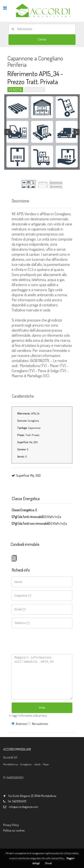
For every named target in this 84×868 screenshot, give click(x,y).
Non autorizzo (38, 724)
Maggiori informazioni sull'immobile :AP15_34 (42, 677)
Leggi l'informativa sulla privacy (29, 715)
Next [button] (77, 132)
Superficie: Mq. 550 (26, 475)
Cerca (42, 39)
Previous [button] (7, 132)
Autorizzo (19, 724)
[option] (42, 132)
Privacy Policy (11, 825)
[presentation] (41, 639)
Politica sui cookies (14, 830)
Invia (42, 708)
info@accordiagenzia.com (23, 807)
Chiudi (48, 863)
